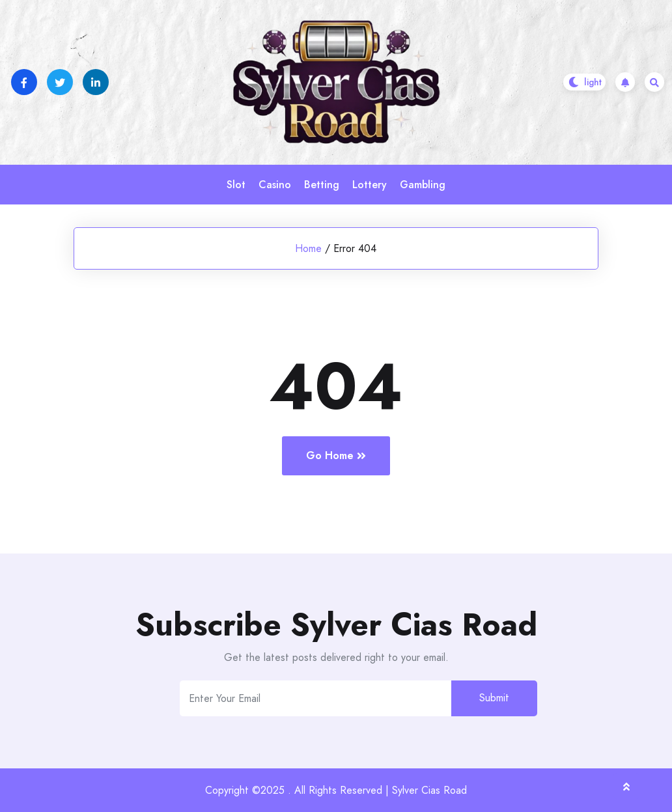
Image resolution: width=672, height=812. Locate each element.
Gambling (423, 185)
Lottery (370, 185)
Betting (322, 185)
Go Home (336, 455)
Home (308, 248)
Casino (275, 185)
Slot (236, 185)
